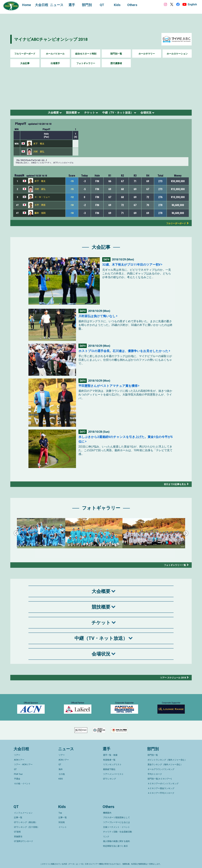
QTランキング (109, 783)
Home (27, 5)
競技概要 (67, 113)
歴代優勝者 (116, 63)
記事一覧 (18, 817)
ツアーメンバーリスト (113, 779)
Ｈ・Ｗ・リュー (42, 199)
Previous (16, 535)
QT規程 (17, 829)
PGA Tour (18, 779)
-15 (72, 183)
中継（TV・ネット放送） (121, 113)
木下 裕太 (39, 145)
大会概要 (45, 113)
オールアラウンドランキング (161, 775)
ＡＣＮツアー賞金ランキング (161, 791)
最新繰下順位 (109, 775)
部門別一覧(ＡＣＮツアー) (159, 783)
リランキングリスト (112, 771)
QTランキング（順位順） (25, 821)
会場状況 (154, 113)
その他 (61, 779)
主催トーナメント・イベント (116, 825)
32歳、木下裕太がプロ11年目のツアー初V (134, 266)
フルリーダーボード (25, 54)
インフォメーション (23, 813)
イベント (62, 825)
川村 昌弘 (39, 153)
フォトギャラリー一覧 (174, 566)
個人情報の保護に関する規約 (116, 836)
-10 (72, 207)
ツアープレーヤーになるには (116, 821)
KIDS (60, 783)
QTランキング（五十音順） (26, 825)
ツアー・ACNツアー (23, 771)
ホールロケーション (177, 54)
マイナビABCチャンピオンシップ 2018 (56, 39)
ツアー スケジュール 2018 (171, 679)
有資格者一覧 (109, 768)
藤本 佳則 (40, 214)
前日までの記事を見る (174, 486)
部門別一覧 (116, 54)
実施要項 (18, 832)
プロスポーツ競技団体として (116, 817)
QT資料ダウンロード (23, 836)
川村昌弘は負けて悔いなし (99, 318)
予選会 (17, 783)
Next (186, 535)
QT (15, 775)
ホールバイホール (55, 54)
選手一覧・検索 (110, 764)
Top (60, 813)
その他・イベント (22, 787)
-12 (72, 199)
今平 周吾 (40, 207)
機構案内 (107, 813)
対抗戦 (61, 821)
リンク (106, 832)
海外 (60, 775)
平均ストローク (154, 779)
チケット (88, 113)
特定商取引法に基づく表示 (115, 840)
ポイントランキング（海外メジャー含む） (167, 768)
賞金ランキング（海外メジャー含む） (165, 771)
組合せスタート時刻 (86, 54)
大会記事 (25, 63)
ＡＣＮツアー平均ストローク (161, 794)
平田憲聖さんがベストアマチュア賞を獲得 (111, 387)
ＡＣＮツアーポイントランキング (163, 787)
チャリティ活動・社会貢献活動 (117, 829)
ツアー (17, 764)
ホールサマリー (147, 54)
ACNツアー (19, 768)
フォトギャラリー (86, 63)
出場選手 (55, 63)
